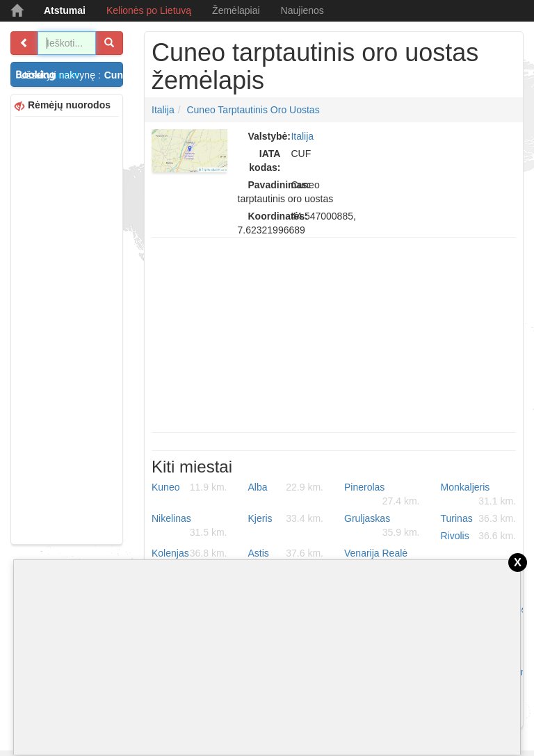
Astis (286, 553)
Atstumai (65, 10)
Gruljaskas (382, 526)
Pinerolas (382, 495)
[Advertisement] (67, 329)
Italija (163, 110)
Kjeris (286, 518)
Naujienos (302, 10)
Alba (286, 487)
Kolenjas (189, 553)
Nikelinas (189, 526)
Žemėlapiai (236, 10)
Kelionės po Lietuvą (149, 10)
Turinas (479, 518)
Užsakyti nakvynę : (71, 75)
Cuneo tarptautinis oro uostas (253, 110)
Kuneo (189, 487)
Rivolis (479, 536)
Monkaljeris (479, 495)
